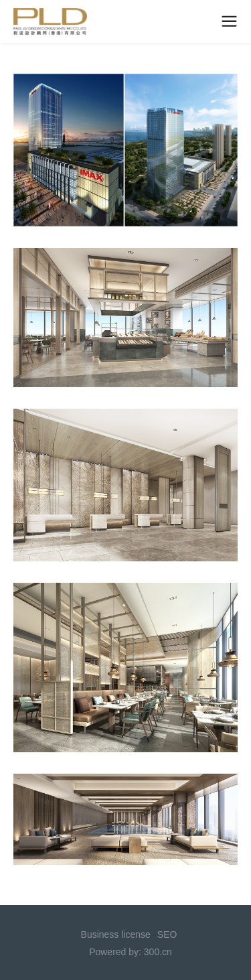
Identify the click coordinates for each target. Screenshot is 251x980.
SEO (167, 934)
